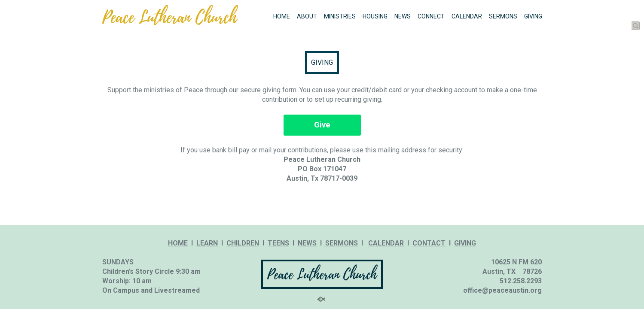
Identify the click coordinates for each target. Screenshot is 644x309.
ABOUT (307, 16)
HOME (282, 16)
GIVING (533, 16)
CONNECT (431, 16)
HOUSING (375, 16)
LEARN (207, 243)
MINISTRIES (340, 16)
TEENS (278, 243)
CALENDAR (467, 16)
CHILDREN (243, 243)
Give (322, 125)
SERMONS (503, 16)
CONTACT (429, 243)
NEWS (403, 16)
